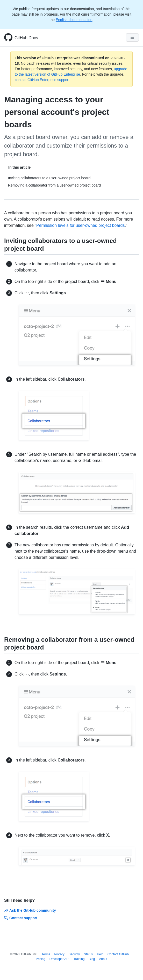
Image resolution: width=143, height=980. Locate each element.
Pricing (41, 959)
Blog (92, 959)
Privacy (59, 954)
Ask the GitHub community (30, 910)
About (103, 959)
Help (100, 954)
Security (74, 954)
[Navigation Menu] (132, 37)
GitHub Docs (26, 38)
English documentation (74, 20)
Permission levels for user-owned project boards (80, 225)
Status (88, 954)
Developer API (59, 959)
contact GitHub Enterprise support (42, 80)
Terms (46, 954)
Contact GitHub (118, 954)
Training (79, 959)
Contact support (21, 918)
